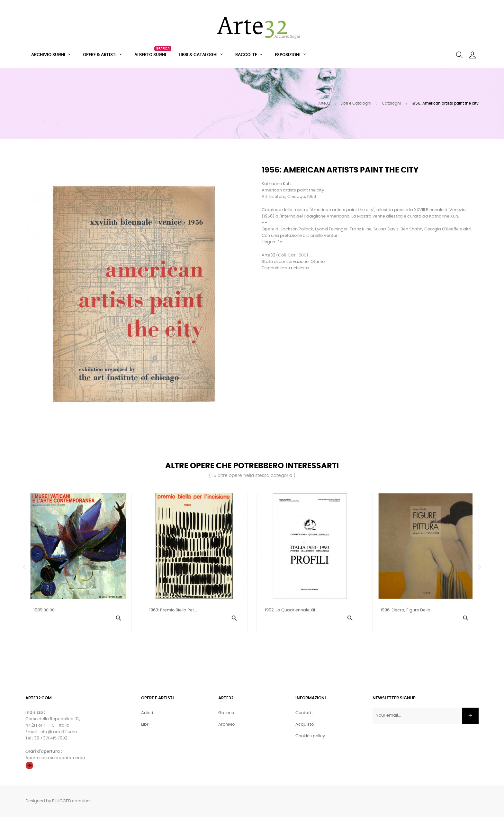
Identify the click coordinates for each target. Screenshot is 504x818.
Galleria (226, 714)
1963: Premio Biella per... (173, 610)
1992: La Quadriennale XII (290, 610)
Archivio (226, 726)
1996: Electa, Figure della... (407, 610)
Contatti (304, 714)
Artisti (147, 714)
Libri (145, 726)
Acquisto (305, 726)
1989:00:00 (44, 610)
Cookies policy (310, 737)
